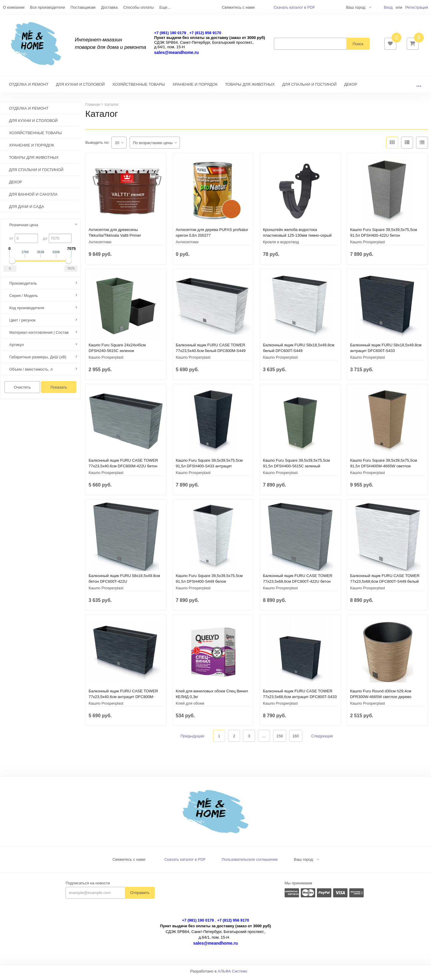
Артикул (16, 348)
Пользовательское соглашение (250, 862)
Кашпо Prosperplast (368, 245)
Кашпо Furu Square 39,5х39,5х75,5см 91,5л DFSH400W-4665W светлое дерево (384, 469)
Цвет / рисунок (22, 323)
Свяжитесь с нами (129, 862)
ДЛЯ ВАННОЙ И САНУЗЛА (33, 197)
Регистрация (417, 7)
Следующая (322, 739)
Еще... (165, 7)
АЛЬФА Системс (233, 974)
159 (280, 739)
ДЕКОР (351, 87)
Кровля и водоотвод (281, 245)
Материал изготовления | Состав (39, 335)
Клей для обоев (190, 706)
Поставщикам (83, 7)
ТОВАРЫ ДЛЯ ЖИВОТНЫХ (250, 87)
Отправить (140, 896)
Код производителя (27, 311)
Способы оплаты (139, 7)
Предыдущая (192, 739)
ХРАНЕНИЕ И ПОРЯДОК (195, 87)
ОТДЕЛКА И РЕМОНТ (29, 87)
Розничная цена (24, 228)
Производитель (23, 286)
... (419, 87)
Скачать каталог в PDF (294, 7)
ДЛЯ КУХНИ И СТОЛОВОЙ (80, 87)
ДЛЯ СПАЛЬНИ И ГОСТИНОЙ (309, 87)
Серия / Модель (24, 299)
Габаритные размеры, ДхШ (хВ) (38, 360)
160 (296, 739)
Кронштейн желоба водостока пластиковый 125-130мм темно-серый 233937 (297, 238)
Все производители (47, 7)
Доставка (109, 7)
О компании (14, 7)
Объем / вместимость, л (31, 372)
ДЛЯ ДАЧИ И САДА (26, 210)
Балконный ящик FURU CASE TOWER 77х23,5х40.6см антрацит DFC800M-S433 (123, 700)
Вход (388, 7)
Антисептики (100, 245)
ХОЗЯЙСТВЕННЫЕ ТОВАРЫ (139, 87)
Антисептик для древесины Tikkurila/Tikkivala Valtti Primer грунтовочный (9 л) (115, 238)
